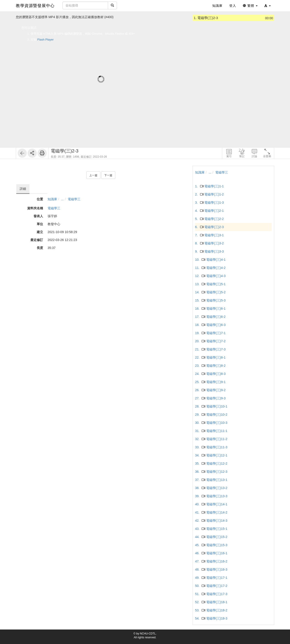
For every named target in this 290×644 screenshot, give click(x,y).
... (63, 199)
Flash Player (46, 40)
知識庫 (52, 199)
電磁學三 (74, 199)
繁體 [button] (250, 6)
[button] (268, 6)
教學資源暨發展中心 (35, 6)
